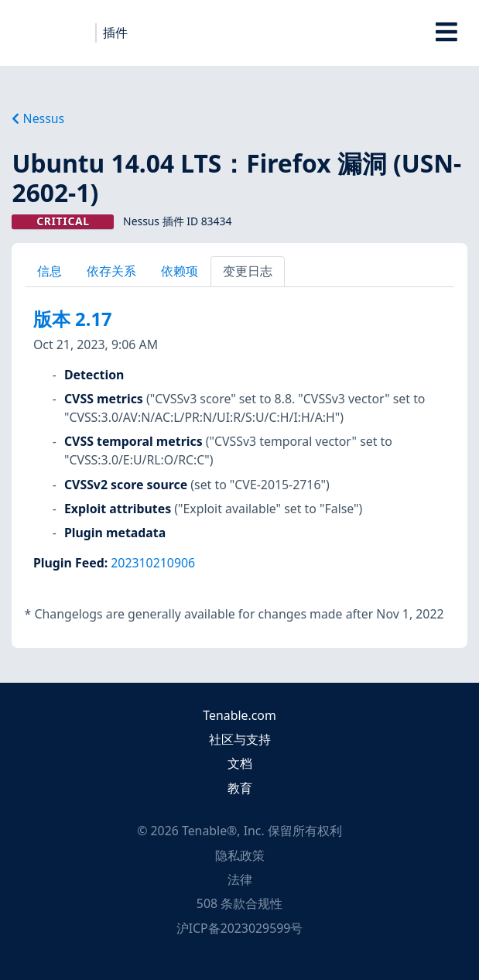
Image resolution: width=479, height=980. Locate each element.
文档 (240, 763)
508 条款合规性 (240, 903)
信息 (50, 271)
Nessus (38, 118)
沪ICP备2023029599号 (240, 928)
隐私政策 (240, 855)
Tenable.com (239, 715)
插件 (115, 33)
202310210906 (153, 563)
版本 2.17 (73, 319)
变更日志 (248, 271)
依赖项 (180, 271)
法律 (240, 879)
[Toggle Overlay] (447, 33)
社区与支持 (240, 739)
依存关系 (111, 271)
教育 (240, 788)
